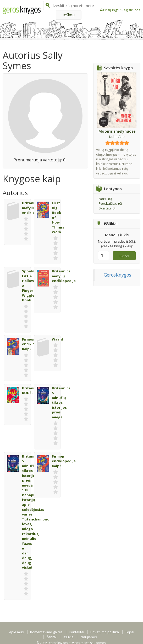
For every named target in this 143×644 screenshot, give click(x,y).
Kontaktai (76, 632)
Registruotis (131, 10)
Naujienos (89, 637)
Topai (130, 632)
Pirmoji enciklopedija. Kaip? (64, 461)
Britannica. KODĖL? (32, 391)
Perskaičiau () (110, 203)
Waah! (57, 339)
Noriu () (105, 199)
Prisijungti (111, 10)
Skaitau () (107, 208)
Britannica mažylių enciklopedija (64, 276)
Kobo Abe (117, 137)
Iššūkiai (69, 637)
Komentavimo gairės (46, 632)
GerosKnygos (117, 275)
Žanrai (51, 637)
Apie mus (16, 632)
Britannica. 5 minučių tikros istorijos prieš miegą (62, 403)
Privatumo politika (105, 632)
